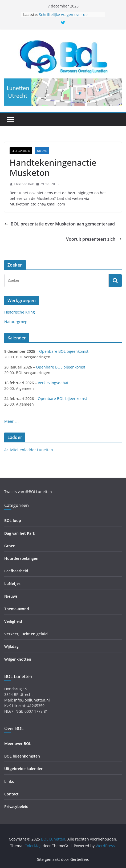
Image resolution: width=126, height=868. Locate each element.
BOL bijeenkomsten (22, 756)
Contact (11, 794)
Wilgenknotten (18, 659)
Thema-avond (17, 609)
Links (9, 781)
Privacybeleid (16, 806)
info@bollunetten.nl (32, 700)
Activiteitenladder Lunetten (29, 450)
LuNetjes (12, 583)
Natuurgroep (16, 322)
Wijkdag (11, 646)
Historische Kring (20, 312)
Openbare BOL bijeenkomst (64, 351)
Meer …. (11, 421)
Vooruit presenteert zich (94, 239)
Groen (10, 546)
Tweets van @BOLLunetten (28, 492)
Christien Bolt (24, 184)
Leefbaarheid (21, 151)
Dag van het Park (20, 533)
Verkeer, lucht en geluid (26, 634)
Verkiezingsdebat (53, 383)
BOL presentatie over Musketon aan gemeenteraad (60, 224)
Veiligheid (13, 621)
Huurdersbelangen (21, 558)
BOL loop (13, 520)
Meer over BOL (18, 744)
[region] (63, 92)
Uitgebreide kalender (23, 769)
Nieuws (42, 151)
